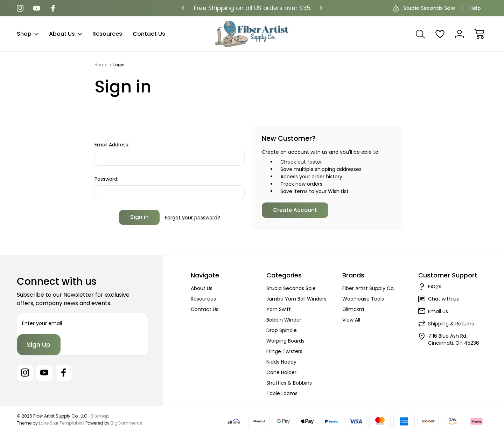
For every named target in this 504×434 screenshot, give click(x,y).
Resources (107, 34)
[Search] (420, 34)
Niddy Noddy (281, 362)
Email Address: (112, 145)
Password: (106, 179)
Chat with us (443, 299)
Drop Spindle (282, 330)
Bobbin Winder (284, 320)
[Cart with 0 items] (479, 34)
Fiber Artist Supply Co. (369, 288)
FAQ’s (435, 287)
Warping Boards (285, 341)
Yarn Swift (279, 309)
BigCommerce (126, 423)
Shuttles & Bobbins (289, 383)
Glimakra (353, 309)
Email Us (438, 311)
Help (475, 8)
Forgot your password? (192, 217)
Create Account (295, 210)
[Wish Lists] (440, 34)
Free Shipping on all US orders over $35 (252, 8)
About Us (65, 34)
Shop (28, 34)
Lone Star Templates (61, 423)
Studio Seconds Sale (424, 8)
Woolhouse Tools (363, 299)
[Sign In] (460, 34)
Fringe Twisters (284, 351)
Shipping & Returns (451, 324)
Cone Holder (281, 372)
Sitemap (100, 416)
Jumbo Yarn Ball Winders (296, 299)
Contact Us (149, 34)
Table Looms (282, 393)
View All (351, 320)
